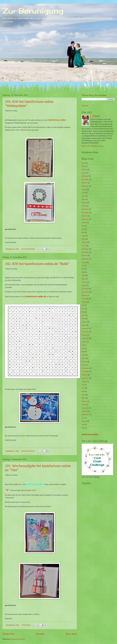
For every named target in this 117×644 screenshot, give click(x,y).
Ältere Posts (71, 634)
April (83, 163)
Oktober (84, 183)
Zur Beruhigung (33, 11)
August (84, 189)
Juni (83, 229)
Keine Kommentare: (28, 249)
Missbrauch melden (90, 434)
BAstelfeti (97, 116)
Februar (84, 170)
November (85, 180)
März (83, 166)
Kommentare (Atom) (18, 639)
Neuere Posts (9, 634)
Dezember (85, 176)
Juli (83, 193)
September (85, 186)
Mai (83, 232)
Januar (84, 173)
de (45, 296)
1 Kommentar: (26, 625)
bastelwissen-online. (35, 296)
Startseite (40, 634)
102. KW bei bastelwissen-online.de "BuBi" (37, 264)
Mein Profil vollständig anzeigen (93, 146)
